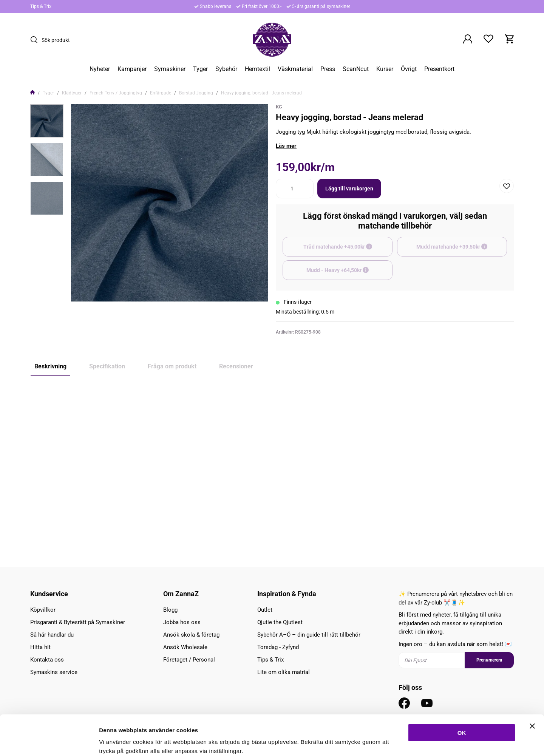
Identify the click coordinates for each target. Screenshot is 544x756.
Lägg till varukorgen (349, 189)
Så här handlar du (52, 635)
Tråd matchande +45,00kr (348, 250)
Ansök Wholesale (185, 647)
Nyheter (100, 69)
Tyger (200, 69)
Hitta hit (40, 647)
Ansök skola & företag (191, 635)
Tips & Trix (41, 6)
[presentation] (47, 121)
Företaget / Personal (189, 660)
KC (279, 107)
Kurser (385, 69)
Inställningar (411, 741)
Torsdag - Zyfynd (278, 647)
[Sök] (36, 40)
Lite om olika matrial (284, 672)
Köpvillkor (43, 610)
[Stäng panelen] (532, 686)
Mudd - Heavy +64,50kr (349, 274)
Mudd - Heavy (50, 524)
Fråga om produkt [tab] (172, 366)
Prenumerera (489, 660)
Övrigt (409, 69)
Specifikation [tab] (107, 366)
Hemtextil (257, 69)
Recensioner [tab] (236, 366)
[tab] (47, 121)
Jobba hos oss (182, 622)
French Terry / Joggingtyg (116, 93)
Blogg (170, 610)
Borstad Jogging (196, 93)
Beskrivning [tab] (50, 366)
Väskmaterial (295, 69)
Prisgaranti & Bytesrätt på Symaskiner (78, 622)
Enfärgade (161, 93)
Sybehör (226, 69)
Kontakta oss (47, 660)
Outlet (265, 610)
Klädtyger (72, 93)
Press (328, 69)
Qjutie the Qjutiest (280, 622)
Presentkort (439, 69)
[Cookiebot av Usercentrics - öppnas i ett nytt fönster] (49, 741)
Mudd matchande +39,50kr (462, 250)
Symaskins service (54, 672)
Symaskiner (170, 69)
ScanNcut (356, 69)
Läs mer (286, 146)
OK (462, 692)
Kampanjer (132, 69)
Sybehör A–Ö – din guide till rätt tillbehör (309, 635)
